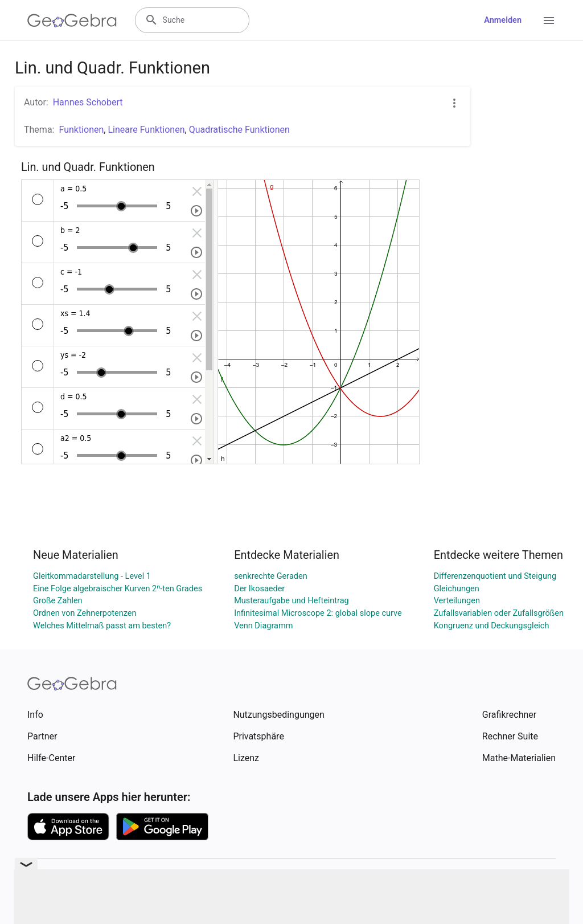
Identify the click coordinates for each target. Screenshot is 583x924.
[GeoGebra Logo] (72, 21)
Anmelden (503, 20)
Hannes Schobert (88, 102)
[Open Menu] (549, 21)
